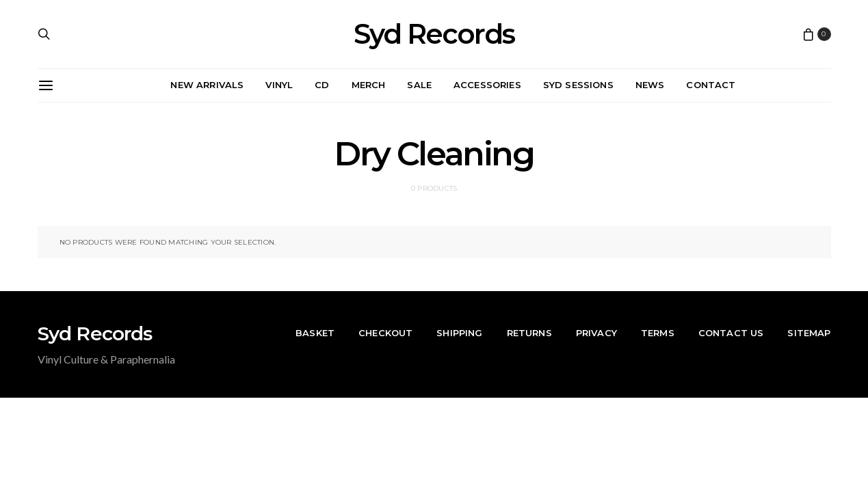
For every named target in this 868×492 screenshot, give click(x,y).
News (650, 85)
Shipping (459, 333)
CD (322, 85)
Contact (711, 85)
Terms (658, 333)
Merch (369, 85)
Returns (529, 333)
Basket (315, 333)
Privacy (596, 333)
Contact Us (731, 333)
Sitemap (809, 333)
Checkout (385, 333)
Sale (419, 85)
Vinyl (279, 85)
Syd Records (434, 34)
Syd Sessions (578, 85)
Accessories (487, 85)
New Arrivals (207, 85)
